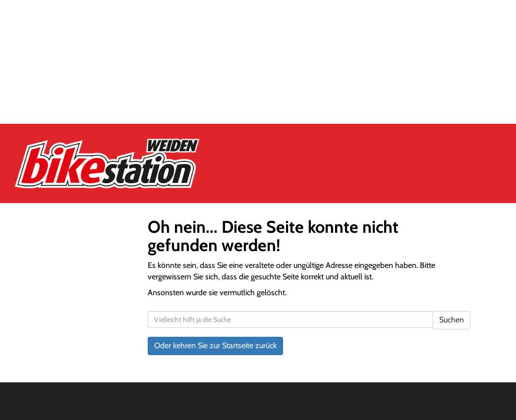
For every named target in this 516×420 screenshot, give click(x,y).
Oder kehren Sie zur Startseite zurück (215, 345)
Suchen (452, 320)
